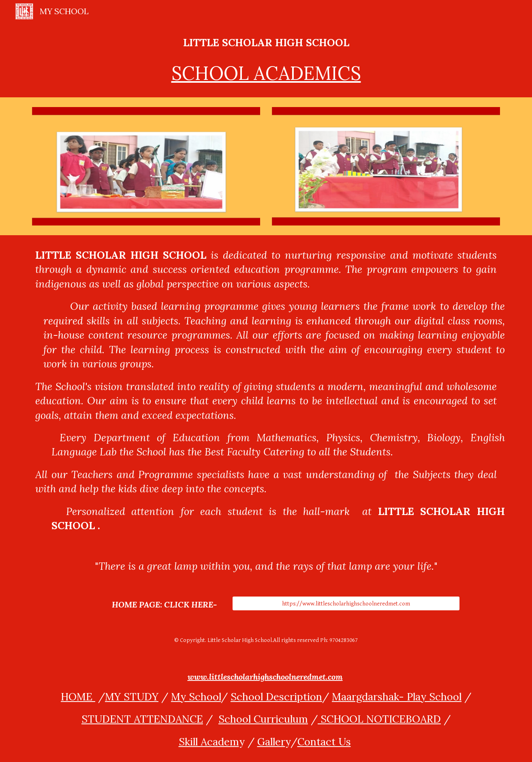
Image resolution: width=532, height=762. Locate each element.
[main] (266, 60)
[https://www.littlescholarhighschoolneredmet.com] (346, 603)
